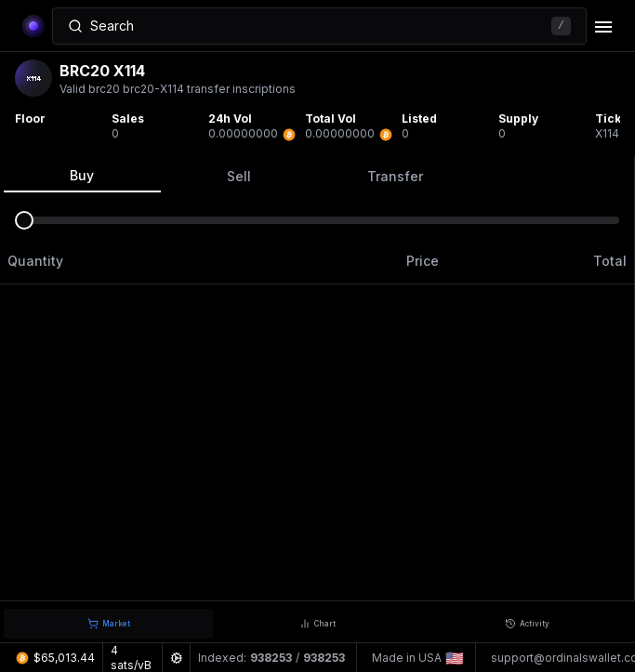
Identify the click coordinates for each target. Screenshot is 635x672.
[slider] (24, 220)
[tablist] (317, 176)
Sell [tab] (239, 176)
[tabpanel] (317, 379)
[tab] (108, 624)
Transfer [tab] (395, 176)
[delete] (603, 27)
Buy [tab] (82, 175)
